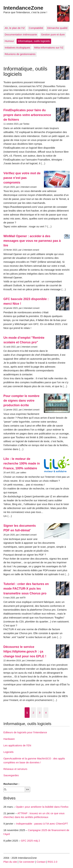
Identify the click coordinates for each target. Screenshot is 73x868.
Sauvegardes (11, 775)
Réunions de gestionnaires (20, 54)
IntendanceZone (23, 8)
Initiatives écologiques (18, 48)
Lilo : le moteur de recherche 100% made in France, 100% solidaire (22, 463)
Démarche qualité (57, 28)
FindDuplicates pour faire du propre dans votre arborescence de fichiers (27, 115)
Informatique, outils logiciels (34, 41)
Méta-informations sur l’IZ (49, 48)
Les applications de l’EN (17, 745)
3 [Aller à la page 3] (40, 713)
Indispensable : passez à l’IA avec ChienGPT (42, 824)
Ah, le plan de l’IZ (15, 28)
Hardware (9, 739)
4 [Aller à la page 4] (46, 713)
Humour (9, 41)
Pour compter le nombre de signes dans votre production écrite (21, 401)
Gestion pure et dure (53, 34)
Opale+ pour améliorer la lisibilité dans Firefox (42, 807)
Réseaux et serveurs (15, 769)
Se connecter (27, 862)
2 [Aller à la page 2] (33, 713)
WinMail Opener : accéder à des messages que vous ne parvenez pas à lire (32, 241)
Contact (41, 862)
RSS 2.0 (52, 862)
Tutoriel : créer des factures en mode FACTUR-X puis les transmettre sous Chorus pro (26, 589)
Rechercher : (11, 784)
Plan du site (10, 862)
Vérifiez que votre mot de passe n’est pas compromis (22, 178)
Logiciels (8, 752)
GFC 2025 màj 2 (30, 841)
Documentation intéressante (21, 34)
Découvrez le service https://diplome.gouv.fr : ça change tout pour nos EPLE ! (25, 651)
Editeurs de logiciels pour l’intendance (25, 732)
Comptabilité (36, 28)
